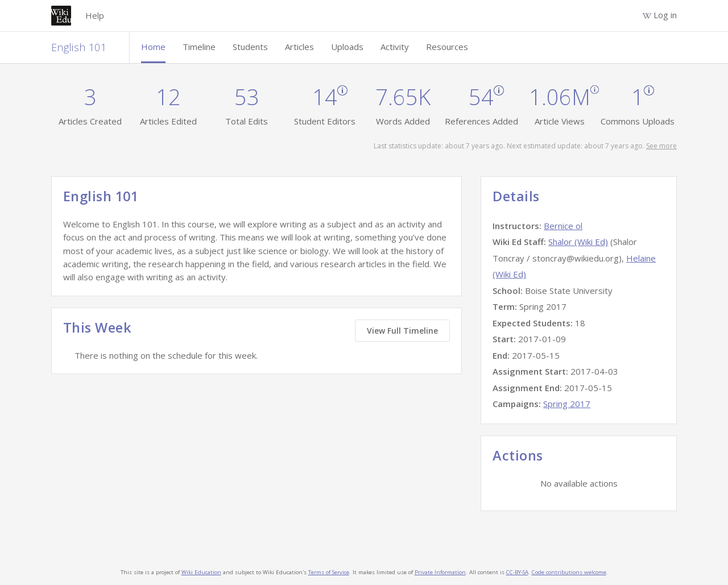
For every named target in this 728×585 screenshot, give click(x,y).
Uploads (347, 47)
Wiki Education (201, 572)
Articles (299, 47)
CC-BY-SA (517, 572)
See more (661, 146)
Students (250, 47)
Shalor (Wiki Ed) (578, 242)
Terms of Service (329, 572)
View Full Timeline (402, 331)
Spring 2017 (567, 404)
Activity (395, 47)
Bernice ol (563, 226)
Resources (447, 47)
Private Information (440, 572)
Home (153, 47)
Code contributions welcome (569, 572)
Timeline (199, 47)
